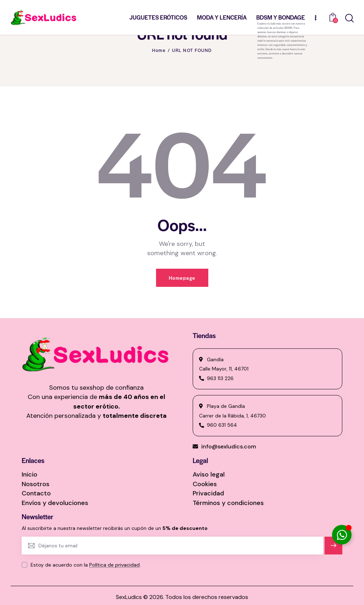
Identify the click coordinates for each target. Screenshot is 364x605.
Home (159, 50)
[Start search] (349, 18)
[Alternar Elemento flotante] (342, 535)
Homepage (182, 278)
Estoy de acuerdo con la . (86, 565)
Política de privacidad (114, 565)
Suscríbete (334, 549)
